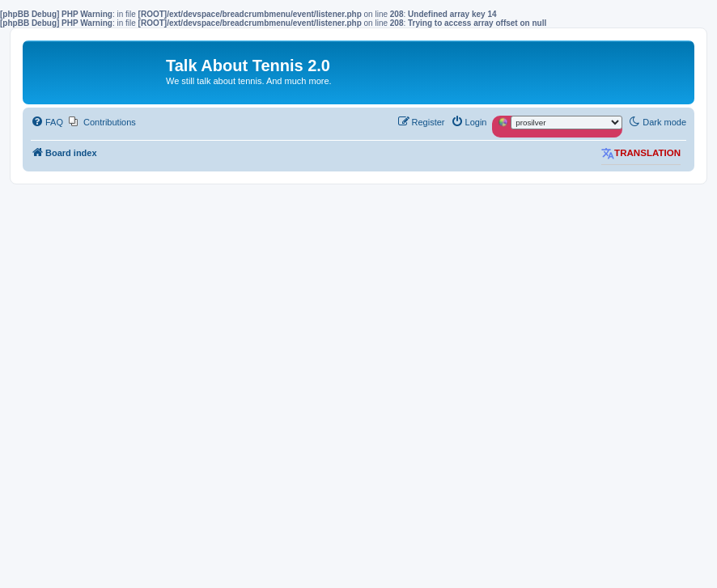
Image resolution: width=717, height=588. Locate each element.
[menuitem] (47, 122)
